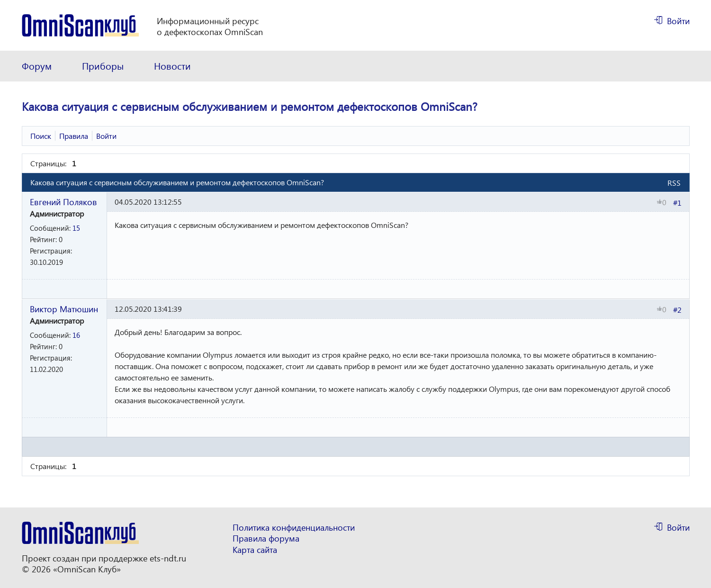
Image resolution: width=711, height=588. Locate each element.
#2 (677, 310)
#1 (677, 203)
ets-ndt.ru (168, 558)
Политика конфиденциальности (294, 528)
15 (76, 228)
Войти (678, 21)
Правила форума (266, 538)
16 (76, 335)
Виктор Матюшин (64, 309)
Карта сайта (255, 550)
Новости (172, 66)
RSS (674, 183)
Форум (37, 66)
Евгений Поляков (63, 202)
